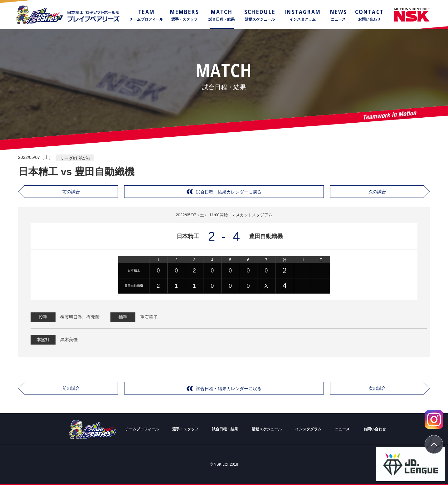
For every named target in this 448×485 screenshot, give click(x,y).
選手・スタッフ (185, 429)
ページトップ (434, 444)
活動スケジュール (267, 429)
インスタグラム (308, 429)
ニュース (342, 429)
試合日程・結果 (225, 429)
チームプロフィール (142, 429)
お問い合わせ (375, 429)
